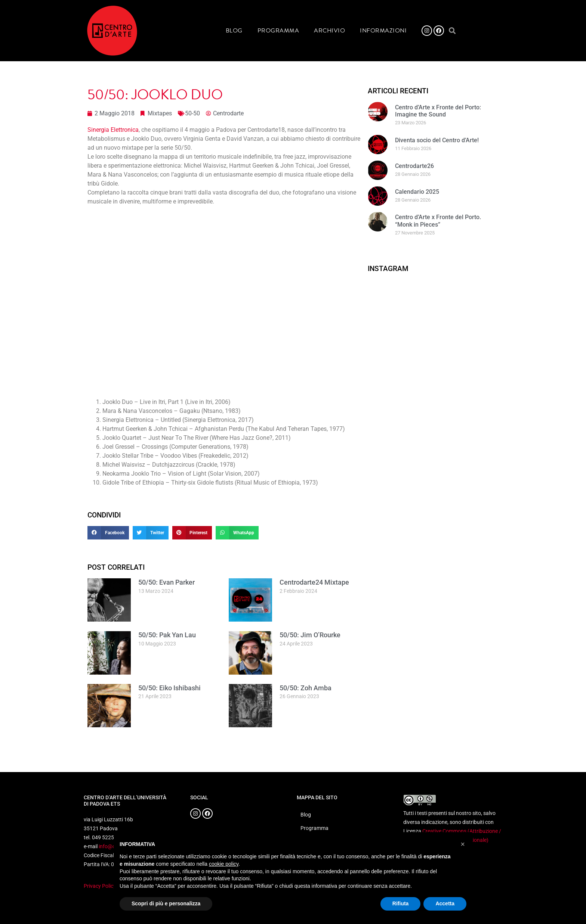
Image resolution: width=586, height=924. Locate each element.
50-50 (192, 113)
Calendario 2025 (417, 192)
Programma (278, 31)
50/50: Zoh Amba (306, 688)
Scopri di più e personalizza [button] (166, 903)
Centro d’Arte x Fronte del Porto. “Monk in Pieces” (438, 221)
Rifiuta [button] (401, 903)
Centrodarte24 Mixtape (314, 582)
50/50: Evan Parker (166, 582)
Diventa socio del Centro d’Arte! (437, 140)
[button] (452, 31)
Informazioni (383, 31)
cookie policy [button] (224, 864)
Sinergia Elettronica (113, 130)
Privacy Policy (100, 886)
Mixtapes (160, 113)
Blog (234, 31)
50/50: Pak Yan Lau (167, 635)
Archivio (329, 31)
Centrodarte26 (414, 166)
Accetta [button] (445, 903)
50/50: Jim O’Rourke (310, 635)
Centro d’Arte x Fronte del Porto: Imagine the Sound (438, 111)
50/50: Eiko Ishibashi (169, 688)
